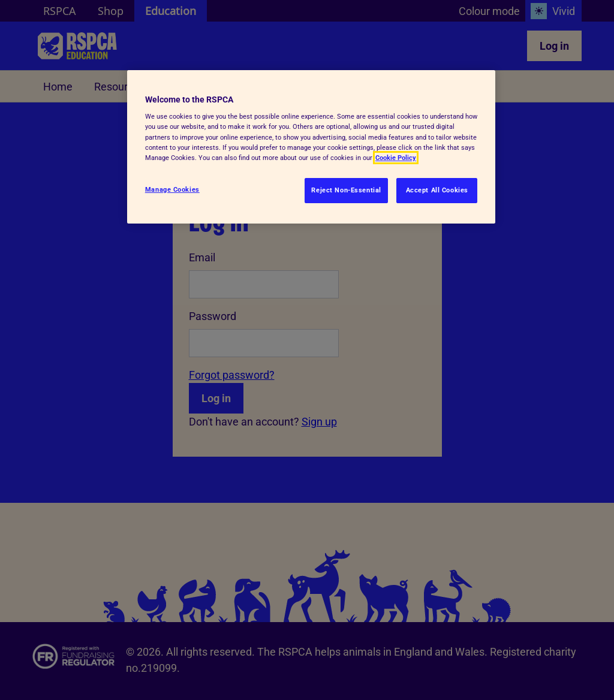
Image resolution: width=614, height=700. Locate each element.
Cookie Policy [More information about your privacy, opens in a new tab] (396, 158)
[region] (311, 147)
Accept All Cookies (437, 190)
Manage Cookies (172, 189)
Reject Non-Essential (346, 190)
